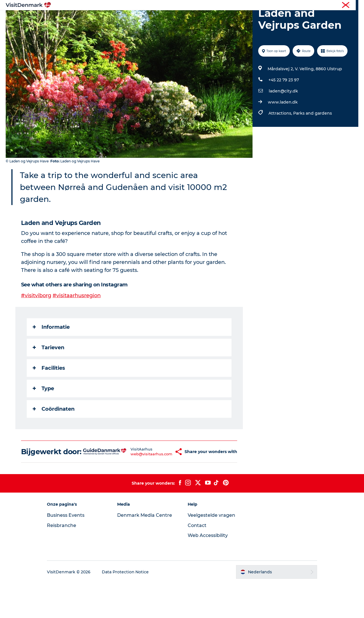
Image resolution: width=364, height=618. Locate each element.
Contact (197, 560)
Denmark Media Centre (145, 550)
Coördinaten (54, 436)
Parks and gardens (313, 140)
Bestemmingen (141, 18)
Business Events (67, 550)
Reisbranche (335, 5)
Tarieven (48, 374)
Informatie (51, 354)
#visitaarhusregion (77, 323)
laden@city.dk (283, 118)
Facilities (49, 395)
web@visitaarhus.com (139, 485)
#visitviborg (36, 323)
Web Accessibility (208, 570)
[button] (165, 483)
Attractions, (281, 140)
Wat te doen (179, 18)
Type (43, 415)
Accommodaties (219, 18)
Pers (355, 5)
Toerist (313, 5)
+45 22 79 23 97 (284, 107)
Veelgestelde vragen (211, 550)
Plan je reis (257, 18)
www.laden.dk (283, 129)
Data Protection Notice (126, 607)
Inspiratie (105, 18)
